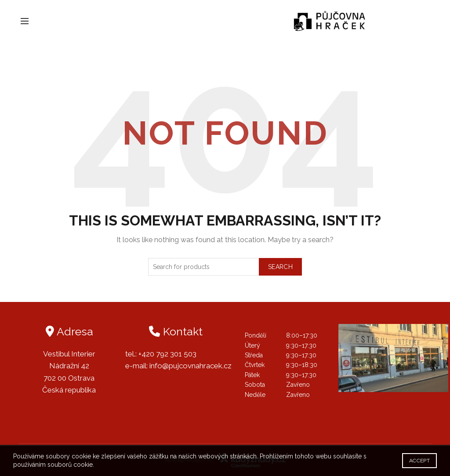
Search (280, 267)
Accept (419, 461)
